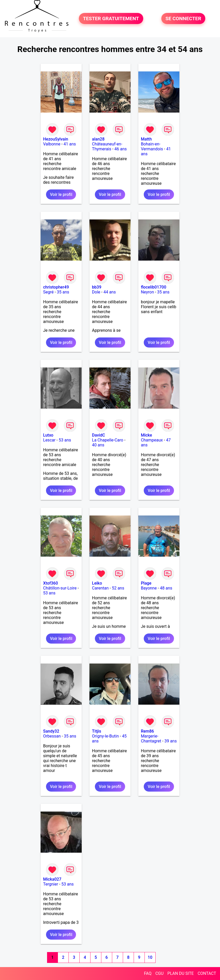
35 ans (63, 292)
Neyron (147, 292)
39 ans (171, 741)
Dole (96, 292)
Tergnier (51, 884)
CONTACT (207, 973)
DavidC (98, 435)
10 (150, 957)
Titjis (97, 731)
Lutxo (48, 435)
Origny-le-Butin (105, 736)
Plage (146, 583)
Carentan (100, 588)
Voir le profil (61, 194)
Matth (146, 139)
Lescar (49, 440)
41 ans (70, 144)
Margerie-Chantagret (151, 739)
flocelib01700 (154, 287)
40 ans (98, 445)
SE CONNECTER (183, 19)
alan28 (98, 139)
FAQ (148, 973)
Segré (48, 292)
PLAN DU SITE (181, 973)
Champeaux (152, 440)
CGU (160, 973)
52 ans (118, 588)
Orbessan (52, 736)
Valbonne (52, 144)
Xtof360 (51, 583)
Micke (146, 435)
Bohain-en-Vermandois (152, 146)
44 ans (110, 292)
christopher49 (56, 287)
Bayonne (149, 588)
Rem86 (147, 731)
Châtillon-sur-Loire (60, 588)
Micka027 (52, 879)
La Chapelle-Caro (108, 440)
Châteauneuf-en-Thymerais (107, 146)
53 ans (65, 440)
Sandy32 (51, 731)
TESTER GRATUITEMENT (111, 19)
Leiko (97, 583)
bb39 (97, 287)
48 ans (166, 588)
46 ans (121, 149)
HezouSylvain (56, 139)
